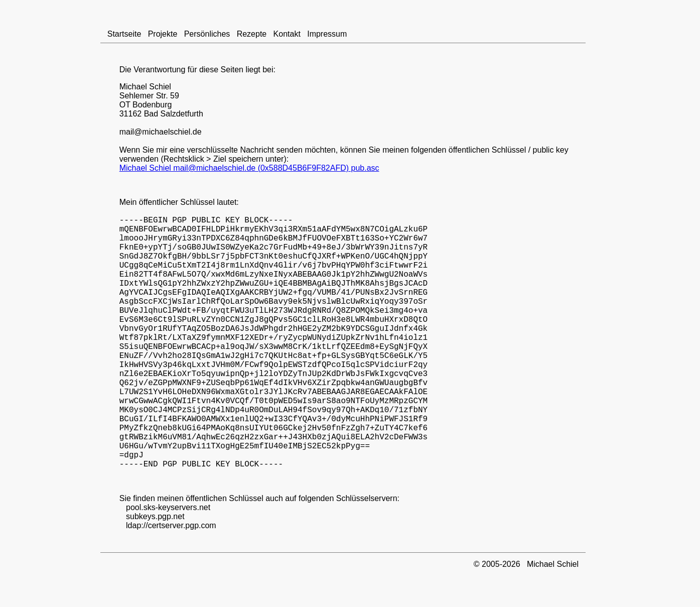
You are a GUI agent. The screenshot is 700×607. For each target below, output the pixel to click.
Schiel (160, 87)
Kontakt (287, 34)
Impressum (327, 34)
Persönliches (207, 34)
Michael (133, 87)
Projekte (163, 34)
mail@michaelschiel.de (161, 132)
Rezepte (251, 34)
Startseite (124, 34)
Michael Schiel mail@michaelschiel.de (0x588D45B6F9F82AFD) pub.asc (249, 168)
